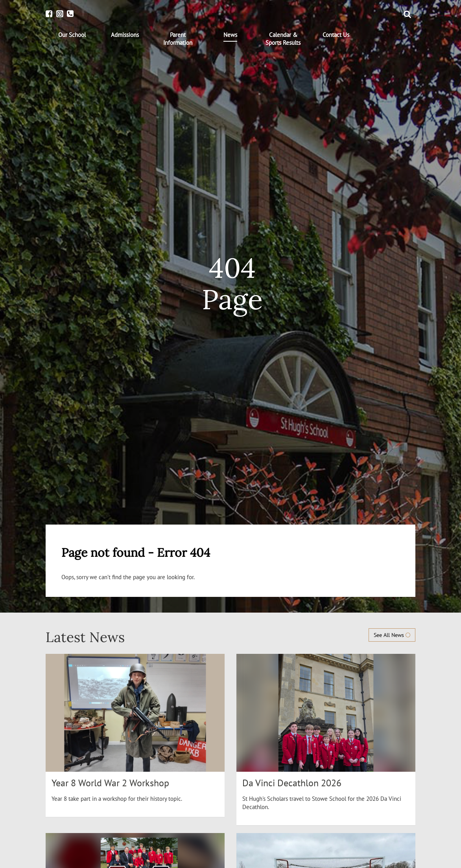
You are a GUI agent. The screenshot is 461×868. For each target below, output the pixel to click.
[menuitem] (72, 35)
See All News (392, 635)
